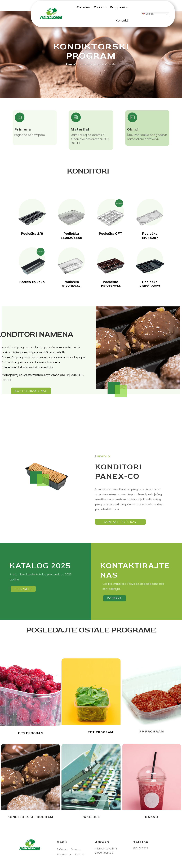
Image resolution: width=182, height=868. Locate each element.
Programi (117, 7)
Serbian (148, 14)
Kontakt (122, 20)
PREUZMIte (23, 589)
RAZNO (152, 817)
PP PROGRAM (152, 732)
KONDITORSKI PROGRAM (30, 817)
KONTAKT (115, 598)
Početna (83, 7)
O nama (100, 7)
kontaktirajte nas (31, 391)
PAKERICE (91, 817)
